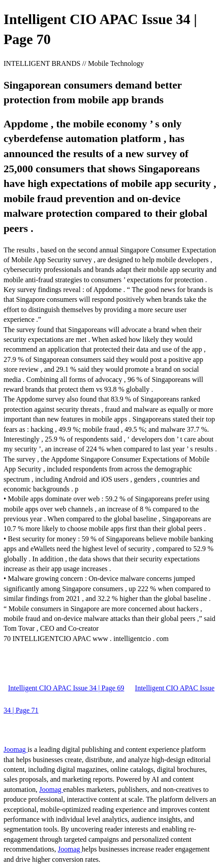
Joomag (16, 749)
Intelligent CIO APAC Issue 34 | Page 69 (66, 688)
